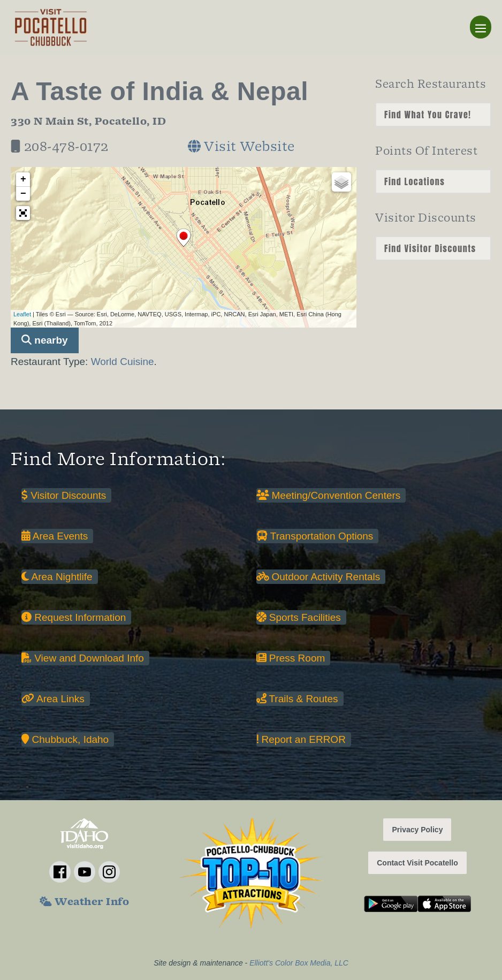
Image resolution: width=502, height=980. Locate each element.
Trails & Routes (297, 699)
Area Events (55, 536)
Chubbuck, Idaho (65, 739)
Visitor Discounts (64, 495)
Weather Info (84, 903)
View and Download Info (83, 658)
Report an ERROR (301, 739)
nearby (45, 340)
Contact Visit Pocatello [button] (417, 863)
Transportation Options (315, 536)
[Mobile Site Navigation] (481, 27)
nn (433, 115)
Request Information (74, 617)
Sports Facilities (299, 617)
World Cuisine (123, 362)
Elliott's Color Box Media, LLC (299, 963)
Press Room (291, 658)
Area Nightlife (57, 577)
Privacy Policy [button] (417, 830)
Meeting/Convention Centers (329, 495)
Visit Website (241, 148)
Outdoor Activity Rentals (318, 577)
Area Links (53, 699)
